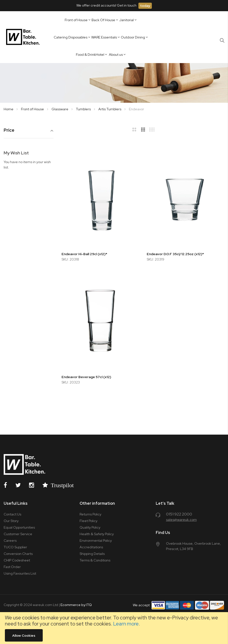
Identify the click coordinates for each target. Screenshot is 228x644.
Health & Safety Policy (97, 534)
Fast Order (12, 567)
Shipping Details (92, 554)
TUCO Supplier (15, 547)
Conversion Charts (18, 554)
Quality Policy (90, 527)
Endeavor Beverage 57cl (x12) (86, 377)
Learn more (126, 624)
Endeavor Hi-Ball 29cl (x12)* (84, 254)
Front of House (33, 109)
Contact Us (12, 514)
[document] (114, 628)
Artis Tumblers (110, 109)
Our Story (11, 521)
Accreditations (91, 547)
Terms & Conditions (95, 560)
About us (116, 55)
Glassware (60, 109)
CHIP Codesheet (17, 560)
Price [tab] (9, 130)
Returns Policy (90, 514)
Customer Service (18, 534)
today (145, 6)
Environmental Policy (96, 541)
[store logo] (24, 37)
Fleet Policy (88, 521)
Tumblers (84, 109)
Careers (10, 541)
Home (9, 109)
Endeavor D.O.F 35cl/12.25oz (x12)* (175, 254)
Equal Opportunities (19, 527)
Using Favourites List (20, 573)
